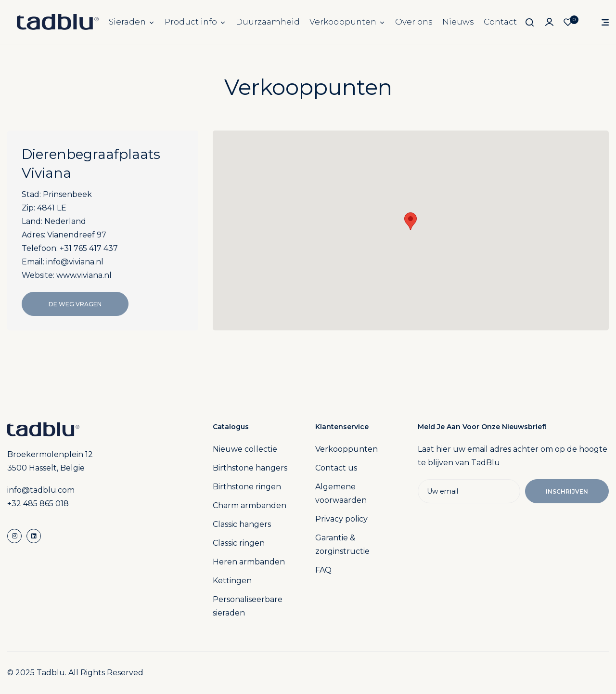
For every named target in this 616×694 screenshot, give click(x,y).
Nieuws (458, 22)
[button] (411, 221)
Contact (500, 22)
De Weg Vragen (75, 304)
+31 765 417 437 (89, 248)
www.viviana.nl (84, 275)
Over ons (414, 22)
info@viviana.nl (75, 262)
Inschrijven (567, 491)
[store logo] (58, 22)
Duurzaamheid (268, 22)
